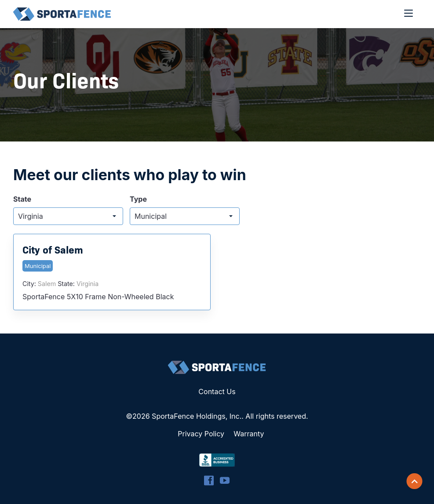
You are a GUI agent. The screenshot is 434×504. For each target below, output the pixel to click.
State (22, 199)
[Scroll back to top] (415, 481)
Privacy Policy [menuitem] (201, 434)
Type (138, 199)
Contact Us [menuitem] (217, 392)
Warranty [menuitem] (249, 434)
